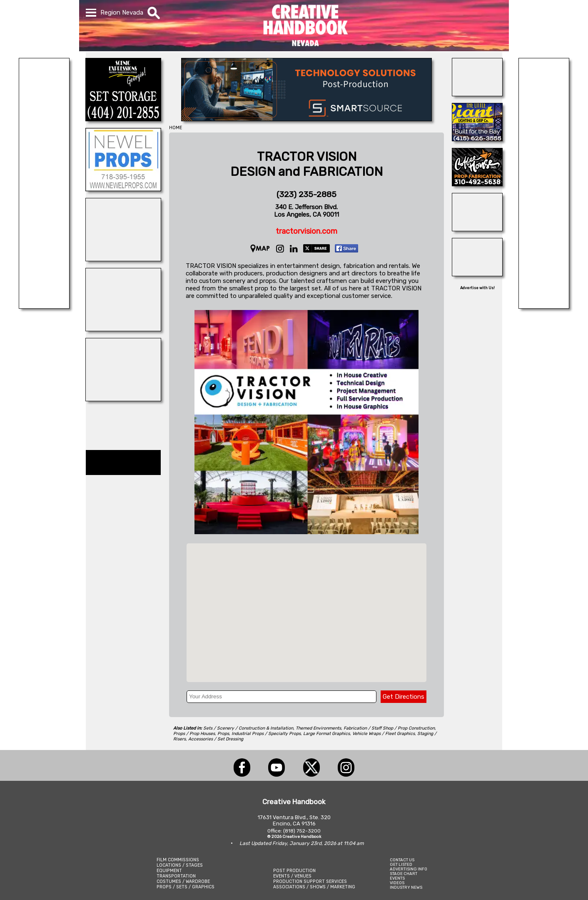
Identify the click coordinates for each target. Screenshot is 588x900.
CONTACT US (402, 860)
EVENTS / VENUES (292, 876)
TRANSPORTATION (176, 876)
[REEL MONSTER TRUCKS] (123, 259)
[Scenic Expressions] (123, 119)
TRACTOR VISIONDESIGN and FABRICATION (306, 164)
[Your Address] (282, 697)
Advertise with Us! (477, 288)
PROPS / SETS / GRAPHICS (186, 887)
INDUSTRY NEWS (406, 887)
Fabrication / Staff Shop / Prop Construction (389, 728)
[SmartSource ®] (306, 119)
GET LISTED (401, 864)
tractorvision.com (306, 231)
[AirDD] (477, 94)
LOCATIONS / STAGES (180, 865)
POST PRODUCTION (294, 871)
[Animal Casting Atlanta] (123, 399)
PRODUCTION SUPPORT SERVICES (310, 881)
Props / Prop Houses (194, 734)
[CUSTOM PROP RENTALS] (123, 329)
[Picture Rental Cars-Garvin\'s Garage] (544, 306)
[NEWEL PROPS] (123, 189)
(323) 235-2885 (306, 194)
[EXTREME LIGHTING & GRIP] (44, 306)
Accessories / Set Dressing (216, 739)
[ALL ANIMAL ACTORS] (477, 229)
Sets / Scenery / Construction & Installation (248, 728)
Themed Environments (318, 728)
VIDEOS (397, 883)
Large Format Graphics (326, 734)
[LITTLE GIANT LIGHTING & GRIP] (477, 139)
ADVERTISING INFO (409, 869)
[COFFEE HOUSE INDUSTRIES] (477, 184)
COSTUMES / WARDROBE (183, 881)
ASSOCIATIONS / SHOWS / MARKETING (314, 887)
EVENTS (397, 878)
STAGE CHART (404, 874)
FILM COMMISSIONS (178, 860)
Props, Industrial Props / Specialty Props (259, 734)
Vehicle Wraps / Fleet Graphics (384, 734)
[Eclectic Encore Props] (477, 274)
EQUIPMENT (169, 871)
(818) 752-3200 (302, 831)
